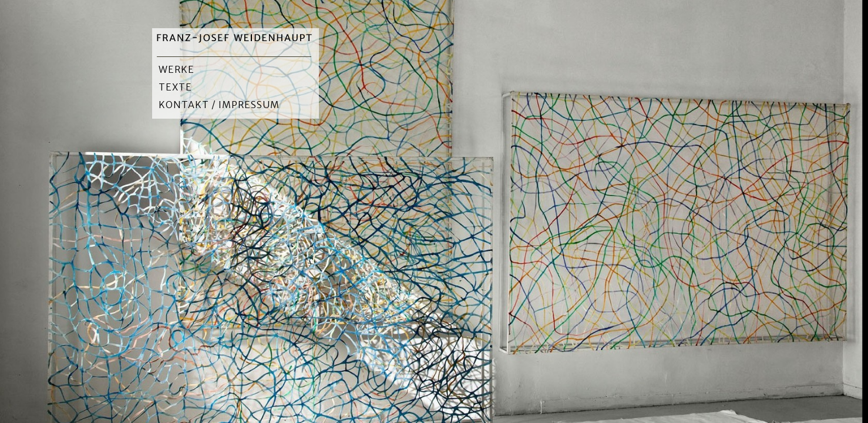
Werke (176, 69)
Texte (175, 87)
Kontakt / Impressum (219, 105)
